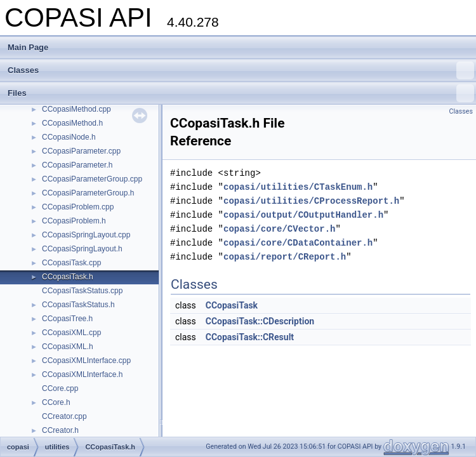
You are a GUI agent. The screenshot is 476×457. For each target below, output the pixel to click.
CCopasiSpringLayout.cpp (86, 235)
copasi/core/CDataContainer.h (298, 243)
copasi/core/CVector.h (279, 229)
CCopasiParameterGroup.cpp (92, 179)
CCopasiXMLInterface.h (82, 374)
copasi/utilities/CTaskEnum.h (298, 187)
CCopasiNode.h (69, 137)
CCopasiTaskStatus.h (78, 305)
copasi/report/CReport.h (285, 257)
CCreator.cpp (64, 416)
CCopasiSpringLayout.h (82, 249)
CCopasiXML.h (68, 347)
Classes (241, 70)
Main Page (28, 47)
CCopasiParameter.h (77, 165)
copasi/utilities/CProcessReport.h (311, 201)
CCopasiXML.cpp (71, 333)
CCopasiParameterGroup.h (88, 193)
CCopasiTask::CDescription (260, 321)
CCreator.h (60, 430)
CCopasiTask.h (68, 277)
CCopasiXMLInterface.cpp (86, 361)
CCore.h (56, 402)
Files (241, 93)
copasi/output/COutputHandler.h (303, 215)
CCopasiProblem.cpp (78, 207)
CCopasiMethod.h (72, 123)
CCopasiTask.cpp (71, 263)
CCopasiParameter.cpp (81, 151)
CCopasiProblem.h (74, 221)
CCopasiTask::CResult (250, 337)
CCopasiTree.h (67, 319)
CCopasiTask (232, 305)
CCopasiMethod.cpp (76, 109)
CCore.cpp (60, 388)
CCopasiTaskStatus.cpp (82, 291)
